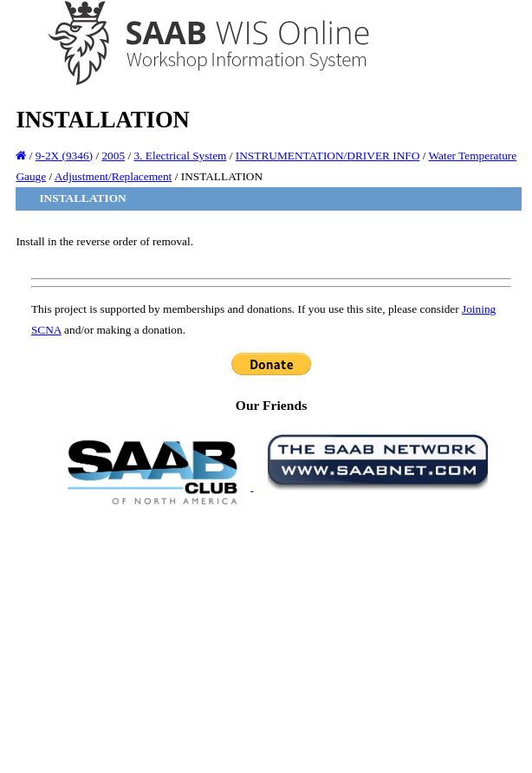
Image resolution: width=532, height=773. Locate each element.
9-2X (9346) (64, 156)
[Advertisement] (271, 638)
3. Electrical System (180, 156)
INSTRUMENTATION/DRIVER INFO (328, 156)
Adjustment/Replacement (113, 176)
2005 (113, 156)
